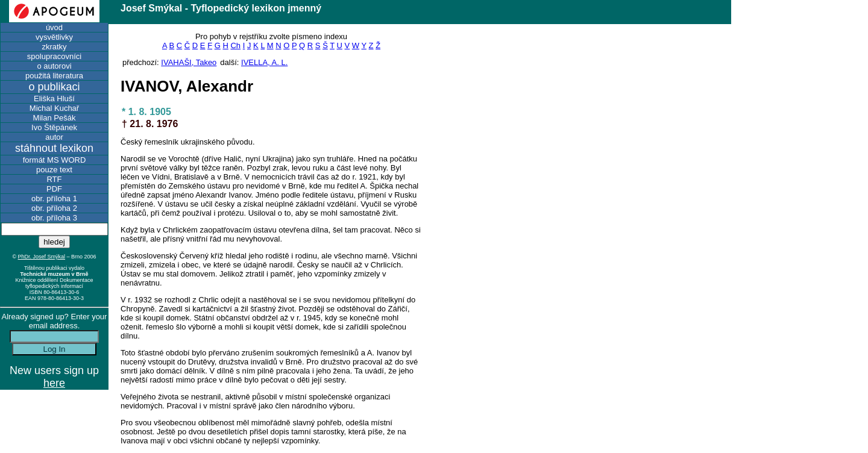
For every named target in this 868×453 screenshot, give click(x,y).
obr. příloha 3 (54, 218)
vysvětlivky (54, 37)
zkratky (54, 47)
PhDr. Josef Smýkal (42, 257)
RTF (54, 179)
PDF (54, 189)
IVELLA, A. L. (264, 62)
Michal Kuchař (54, 108)
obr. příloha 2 (54, 208)
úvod (54, 27)
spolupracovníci (54, 56)
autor (54, 137)
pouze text (54, 170)
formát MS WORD (55, 160)
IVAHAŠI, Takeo (189, 62)
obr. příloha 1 (54, 198)
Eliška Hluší (54, 98)
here (54, 383)
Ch (235, 45)
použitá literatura (54, 76)
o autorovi (54, 66)
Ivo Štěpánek (54, 127)
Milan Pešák (55, 118)
